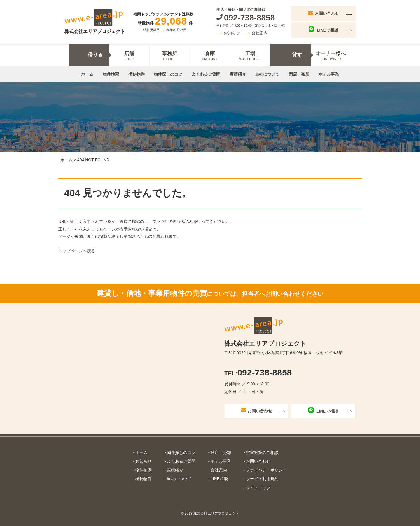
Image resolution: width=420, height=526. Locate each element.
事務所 (170, 56)
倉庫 (210, 56)
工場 (250, 56)
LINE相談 (219, 479)
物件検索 (111, 74)
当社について (267, 74)
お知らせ (232, 33)
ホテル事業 (329, 74)
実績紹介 (238, 74)
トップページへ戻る (77, 251)
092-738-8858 (258, 372)
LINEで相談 (323, 29)
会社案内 (260, 33)
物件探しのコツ (168, 74)
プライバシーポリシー (266, 470)
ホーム (87, 74)
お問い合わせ (324, 13)
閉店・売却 (299, 74)
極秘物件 (136, 74)
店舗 (129, 56)
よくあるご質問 (206, 74)
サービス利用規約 (262, 479)
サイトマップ (258, 488)
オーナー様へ (331, 56)
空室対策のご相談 (262, 452)
